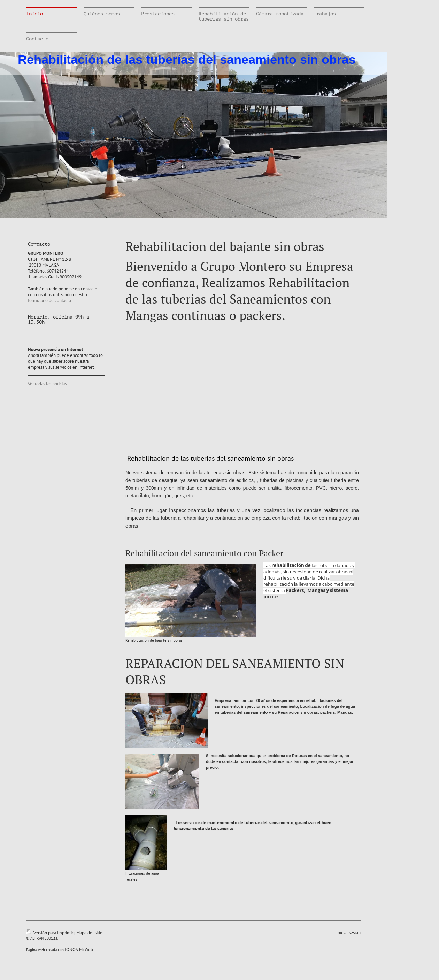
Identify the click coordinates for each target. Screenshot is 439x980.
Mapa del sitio (89, 933)
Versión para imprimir (50, 933)
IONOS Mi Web (79, 950)
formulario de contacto (49, 301)
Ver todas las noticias (47, 384)
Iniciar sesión (348, 932)
